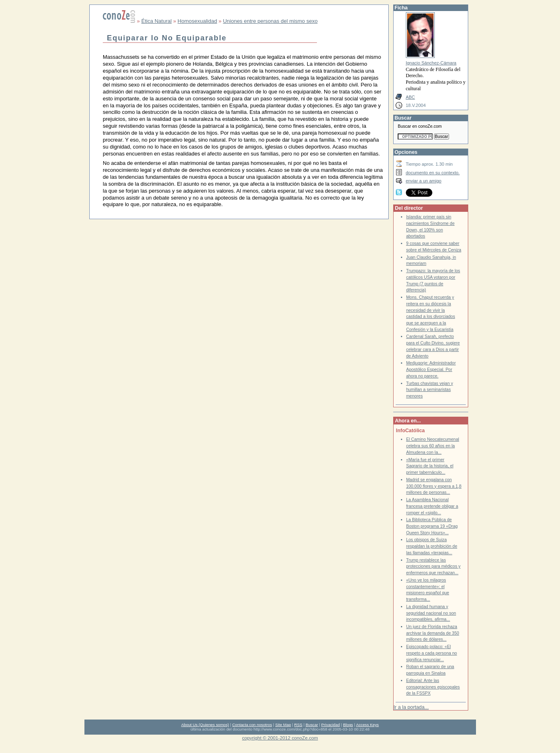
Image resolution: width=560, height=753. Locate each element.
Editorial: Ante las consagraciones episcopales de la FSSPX (433, 687)
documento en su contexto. (433, 173)
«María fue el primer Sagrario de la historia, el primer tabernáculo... (430, 466)
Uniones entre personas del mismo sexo (270, 21)
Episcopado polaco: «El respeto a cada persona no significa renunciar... (432, 653)
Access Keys (367, 725)
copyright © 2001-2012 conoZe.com (280, 738)
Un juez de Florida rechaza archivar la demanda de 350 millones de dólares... (433, 633)
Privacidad (331, 725)
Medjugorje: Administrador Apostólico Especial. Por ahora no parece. (431, 369)
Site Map (283, 725)
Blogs (348, 725)
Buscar (312, 725)
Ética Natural (156, 21)
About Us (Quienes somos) (205, 725)
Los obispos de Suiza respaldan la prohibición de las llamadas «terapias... (432, 546)
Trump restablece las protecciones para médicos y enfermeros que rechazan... (433, 566)
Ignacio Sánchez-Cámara (431, 63)
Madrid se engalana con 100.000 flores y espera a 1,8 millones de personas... (434, 486)
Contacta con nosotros (252, 725)
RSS (298, 725)
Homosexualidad (197, 21)
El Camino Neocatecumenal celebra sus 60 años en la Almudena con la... (433, 446)
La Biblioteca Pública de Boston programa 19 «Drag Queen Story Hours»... (432, 526)
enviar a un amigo (424, 181)
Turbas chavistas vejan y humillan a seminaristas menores (430, 390)
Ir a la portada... (411, 707)
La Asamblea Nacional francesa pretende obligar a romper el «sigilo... (432, 506)
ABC (411, 97)
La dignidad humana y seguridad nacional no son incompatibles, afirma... (431, 613)
